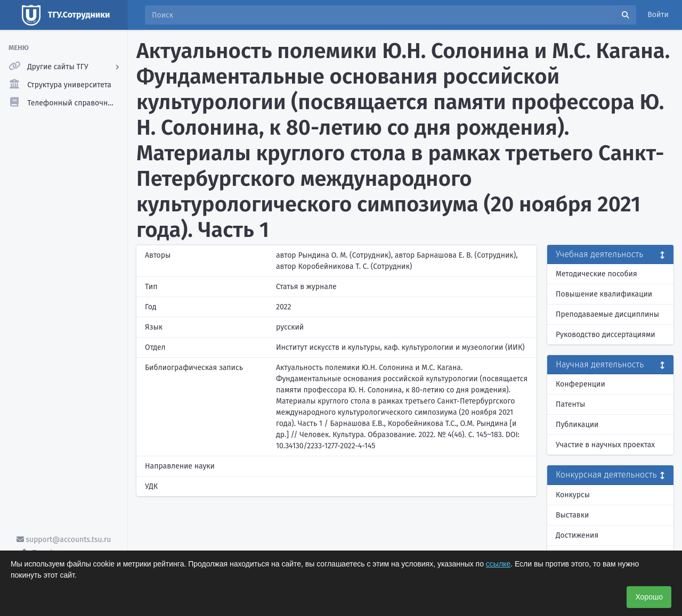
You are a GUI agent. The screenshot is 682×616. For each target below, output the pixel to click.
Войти (658, 15)
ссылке (498, 564)
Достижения (577, 535)
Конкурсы (573, 495)
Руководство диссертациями (606, 335)
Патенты (570, 404)
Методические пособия (596, 274)
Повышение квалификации (604, 294)
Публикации (577, 425)
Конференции (580, 384)
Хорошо (649, 597)
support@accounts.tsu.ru (64, 540)
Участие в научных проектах (605, 445)
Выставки (572, 515)
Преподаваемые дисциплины (607, 314)
